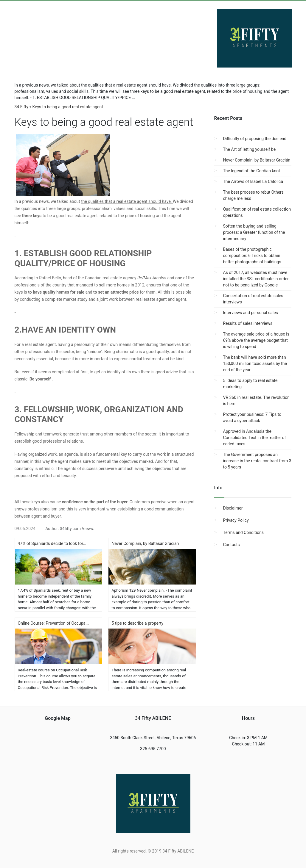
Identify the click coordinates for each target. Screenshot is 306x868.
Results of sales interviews (248, 323)
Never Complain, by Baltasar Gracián (257, 160)
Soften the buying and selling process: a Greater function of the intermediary (254, 232)
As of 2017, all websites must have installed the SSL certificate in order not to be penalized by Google (256, 279)
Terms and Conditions (243, 532)
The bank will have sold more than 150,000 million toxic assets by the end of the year (255, 364)
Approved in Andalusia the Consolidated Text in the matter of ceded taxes (254, 438)
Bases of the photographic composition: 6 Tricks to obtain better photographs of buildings (252, 256)
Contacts (231, 545)
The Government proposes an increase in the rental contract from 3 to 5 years (257, 461)
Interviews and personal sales (250, 313)
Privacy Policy (236, 520)
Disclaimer (233, 508)
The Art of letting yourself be (249, 149)
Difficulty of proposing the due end (255, 139)
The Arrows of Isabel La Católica (253, 181)
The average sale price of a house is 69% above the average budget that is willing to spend (256, 340)
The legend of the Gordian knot (251, 171)
